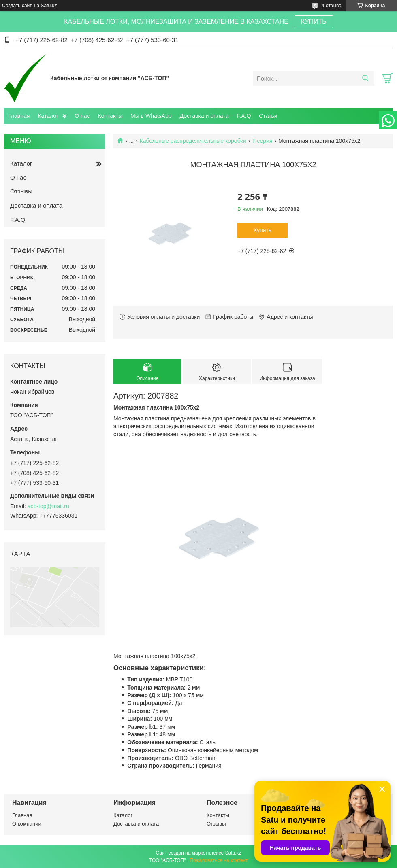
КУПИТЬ (314, 22)
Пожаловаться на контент (219, 860)
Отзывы (21, 191)
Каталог (48, 116)
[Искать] (365, 79)
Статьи (268, 116)
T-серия (262, 141)
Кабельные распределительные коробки (193, 141)
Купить (263, 230)
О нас (82, 116)
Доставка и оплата (204, 116)
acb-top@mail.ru (48, 506)
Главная (19, 116)
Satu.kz (233, 853)
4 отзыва (332, 6)
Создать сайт (17, 6)
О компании (27, 824)
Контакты (110, 116)
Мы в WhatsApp (151, 116)
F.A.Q (244, 116)
